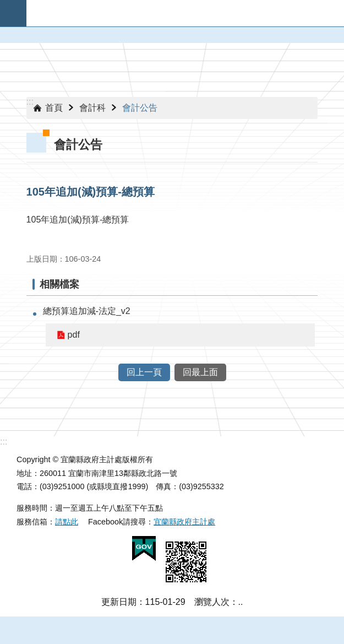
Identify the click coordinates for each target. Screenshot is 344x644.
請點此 (67, 522)
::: (30, 102)
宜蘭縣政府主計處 (184, 522)
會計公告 (140, 108)
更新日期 (119, 602)
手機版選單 (13, 13)
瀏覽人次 (212, 602)
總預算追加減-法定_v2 (87, 311)
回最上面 (200, 372)
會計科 (92, 108)
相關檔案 (59, 284)
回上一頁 (144, 372)
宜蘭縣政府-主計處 (185, 13)
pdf (74, 335)
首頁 (54, 108)
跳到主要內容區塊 (6, 6)
